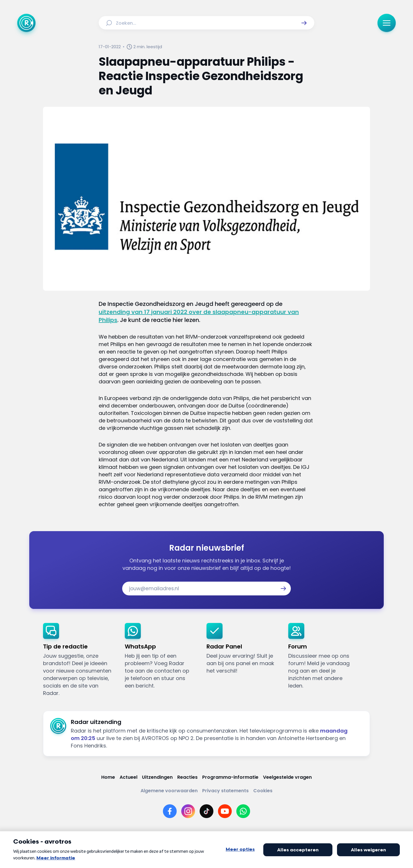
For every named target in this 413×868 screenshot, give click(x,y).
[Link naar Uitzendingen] (157, 777)
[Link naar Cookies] (263, 791)
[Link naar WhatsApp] (243, 811)
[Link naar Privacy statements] (225, 791)
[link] (79, 660)
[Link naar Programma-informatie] (230, 777)
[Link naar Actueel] (128, 777)
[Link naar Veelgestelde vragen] (287, 777)
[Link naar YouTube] (225, 811)
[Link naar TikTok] (206, 811)
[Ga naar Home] (26, 23)
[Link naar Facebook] (170, 811)
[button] (304, 23)
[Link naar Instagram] (188, 811)
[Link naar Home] (108, 777)
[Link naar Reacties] (187, 777)
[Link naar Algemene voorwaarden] (169, 791)
